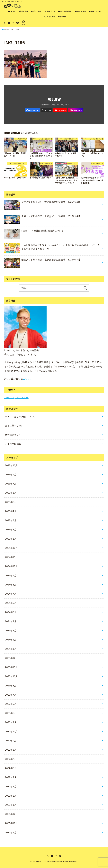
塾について (36, 11)
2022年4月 (11, 777)
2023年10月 (11, 676)
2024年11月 (11, 557)
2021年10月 (11, 823)
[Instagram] (13, 23)
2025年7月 (11, 484)
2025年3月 (11, 520)
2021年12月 (11, 814)
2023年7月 (11, 695)
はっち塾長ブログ (14, 426)
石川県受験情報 (65, 11)
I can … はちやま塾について (20, 416)
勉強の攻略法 (80, 11)
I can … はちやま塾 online (48, 861)
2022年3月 (11, 786)
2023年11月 (11, 667)
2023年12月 (11, 658)
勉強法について (13, 435)
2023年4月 (11, 722)
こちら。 (27, 379)
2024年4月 (11, 621)
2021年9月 (11, 832)
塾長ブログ (50, 11)
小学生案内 (23, 11)
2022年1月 (11, 805)
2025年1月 (11, 539)
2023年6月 (11, 704)
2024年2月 (11, 640)
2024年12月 (11, 548)
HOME (12, 11)
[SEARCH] (24, 23)
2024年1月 (11, 649)
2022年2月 (11, 796)
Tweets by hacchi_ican (16, 397)
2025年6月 (11, 493)
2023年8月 (11, 686)
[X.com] (4, 23)
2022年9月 (11, 741)
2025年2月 (11, 529)
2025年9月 (11, 475)
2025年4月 (11, 511)
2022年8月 (11, 750)
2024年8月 (11, 585)
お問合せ (62, 17)
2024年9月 (11, 575)
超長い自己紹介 (95, 11)
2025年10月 (11, 465)
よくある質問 (49, 17)
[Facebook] (32, 110)
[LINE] (18, 23)
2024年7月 (11, 594)
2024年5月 (11, 612)
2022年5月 (11, 768)
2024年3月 (11, 630)
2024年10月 (11, 566)
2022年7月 (11, 759)
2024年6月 (11, 603)
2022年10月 (11, 731)
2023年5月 (11, 713)
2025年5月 (11, 502)
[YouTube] (9, 23)
